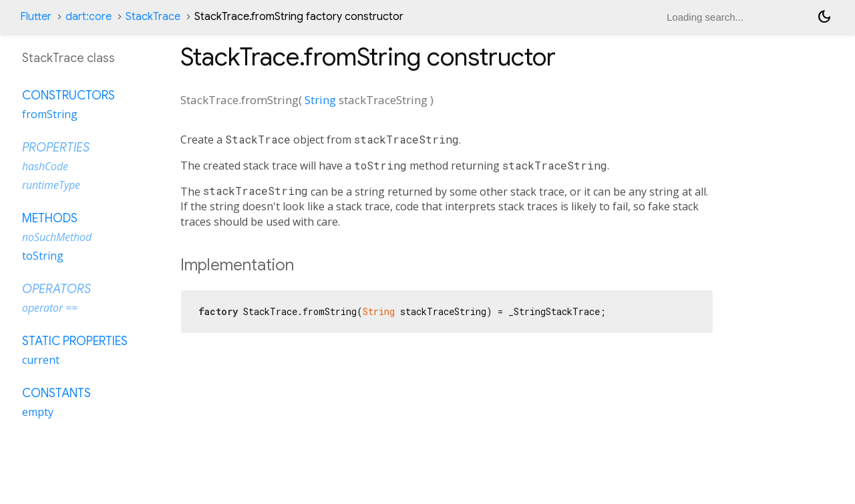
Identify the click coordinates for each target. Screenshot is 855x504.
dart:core (89, 17)
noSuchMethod (57, 237)
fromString (50, 114)
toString (43, 256)
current (41, 360)
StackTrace (153, 17)
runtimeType (51, 185)
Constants (56, 393)
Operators (56, 289)
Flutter (36, 17)
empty (38, 412)
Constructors (68, 95)
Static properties (75, 341)
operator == (50, 308)
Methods (50, 218)
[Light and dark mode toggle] (824, 17)
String (320, 100)
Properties (56, 148)
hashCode (45, 166)
